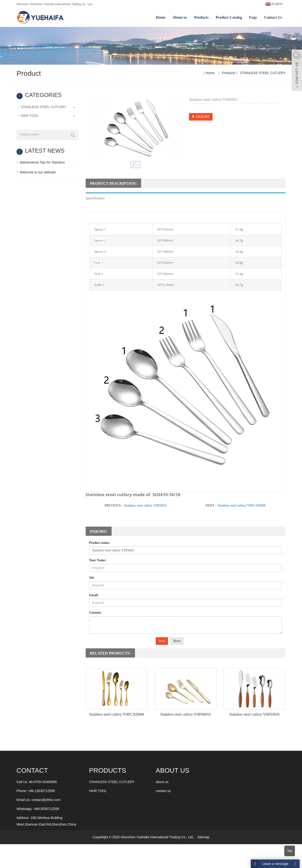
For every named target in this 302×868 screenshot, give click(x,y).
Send (162, 641)
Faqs (253, 17)
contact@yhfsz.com (46, 800)
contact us (163, 791)
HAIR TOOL (30, 116)
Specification (95, 198)
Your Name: (98, 560)
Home (161, 17)
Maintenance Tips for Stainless (42, 162)
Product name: (100, 543)
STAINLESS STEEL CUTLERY (262, 73)
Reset (177, 641)
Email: (94, 595)
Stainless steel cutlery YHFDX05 (254, 714)
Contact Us (273, 17)
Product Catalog (229, 17)
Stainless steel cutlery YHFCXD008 (241, 505)
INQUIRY (201, 117)
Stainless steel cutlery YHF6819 (145, 505)
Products (201, 17)
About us (180, 17)
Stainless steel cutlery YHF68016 (185, 714)
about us (162, 782)
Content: (95, 613)
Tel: (92, 578)
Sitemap (203, 837)
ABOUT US (173, 770)
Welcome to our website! (38, 172)
